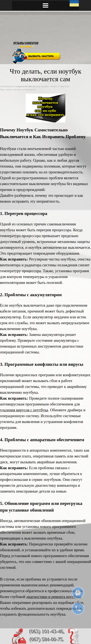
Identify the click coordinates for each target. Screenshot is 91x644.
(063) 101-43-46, (47, 631)
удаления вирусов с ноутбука (24, 410)
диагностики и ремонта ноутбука (54, 597)
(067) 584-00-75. (47, 639)
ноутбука (18, 90)
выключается (29, 90)
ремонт (9, 90)
